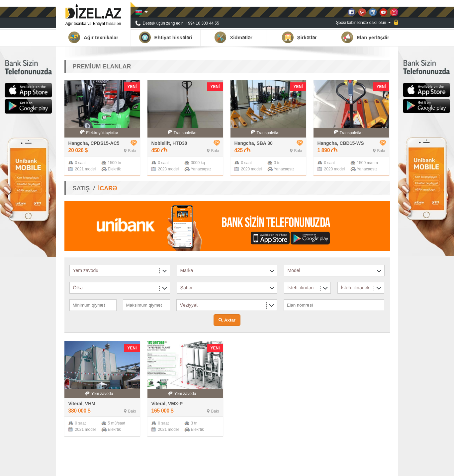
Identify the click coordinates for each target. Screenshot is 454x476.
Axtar (230, 320)
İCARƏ (107, 188)
